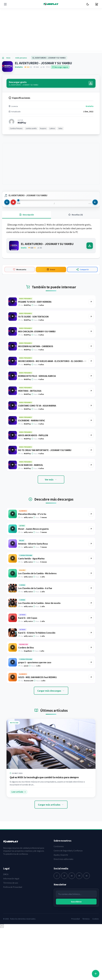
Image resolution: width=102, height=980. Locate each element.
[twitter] (64, 883)
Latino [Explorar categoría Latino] (22, 533)
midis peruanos (21, 58)
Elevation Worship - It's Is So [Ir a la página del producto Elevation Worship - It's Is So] (32, 522)
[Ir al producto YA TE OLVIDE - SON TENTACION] (91, 324)
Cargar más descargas (51, 698)
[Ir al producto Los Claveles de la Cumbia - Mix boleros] (91, 581)
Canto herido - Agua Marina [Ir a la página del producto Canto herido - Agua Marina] (31, 566)
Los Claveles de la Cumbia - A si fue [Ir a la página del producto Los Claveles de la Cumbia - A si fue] (35, 596)
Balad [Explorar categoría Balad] (22, 548)
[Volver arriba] (2, 934)
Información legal (11, 886)
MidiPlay (22, 130)
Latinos (52, 136)
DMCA (6, 882)
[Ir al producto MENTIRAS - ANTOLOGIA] (91, 399)
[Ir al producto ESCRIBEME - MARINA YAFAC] (91, 428)
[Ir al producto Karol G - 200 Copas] (91, 626)
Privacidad (76, 927)
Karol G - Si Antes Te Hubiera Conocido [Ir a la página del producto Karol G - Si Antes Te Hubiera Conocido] (37, 641)
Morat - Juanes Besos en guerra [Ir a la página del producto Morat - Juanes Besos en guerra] (33, 537)
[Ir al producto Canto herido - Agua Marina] (91, 566)
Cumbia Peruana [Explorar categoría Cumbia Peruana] (26, 563)
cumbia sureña (31, 136)
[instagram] (72, 883)
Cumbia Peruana (16, 136)
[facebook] (57, 883)
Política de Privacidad (13, 895)
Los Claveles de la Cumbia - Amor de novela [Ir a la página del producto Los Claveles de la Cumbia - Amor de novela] (39, 611)
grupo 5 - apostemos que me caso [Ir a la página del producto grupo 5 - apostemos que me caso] (35, 670)
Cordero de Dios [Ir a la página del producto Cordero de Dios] (26, 655)
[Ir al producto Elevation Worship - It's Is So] (91, 522)
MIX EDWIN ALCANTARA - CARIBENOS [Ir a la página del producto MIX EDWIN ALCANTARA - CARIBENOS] (36, 354)
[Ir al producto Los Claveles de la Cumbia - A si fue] (91, 596)
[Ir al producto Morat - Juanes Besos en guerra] (91, 537)
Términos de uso (11, 890)
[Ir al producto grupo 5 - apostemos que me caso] (91, 670)
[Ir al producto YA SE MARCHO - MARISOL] (91, 473)
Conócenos (59, 854)
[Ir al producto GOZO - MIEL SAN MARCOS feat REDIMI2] (91, 685)
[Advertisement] (51, 32)
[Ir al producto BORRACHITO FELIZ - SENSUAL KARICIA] (91, 384)
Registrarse (88, 971)
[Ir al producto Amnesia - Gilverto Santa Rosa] (91, 551)
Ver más (51, 487)
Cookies (96, 927)
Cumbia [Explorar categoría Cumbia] (22, 593)
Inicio (8, 58)
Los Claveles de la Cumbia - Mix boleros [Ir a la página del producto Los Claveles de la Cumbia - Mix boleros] (37, 581)
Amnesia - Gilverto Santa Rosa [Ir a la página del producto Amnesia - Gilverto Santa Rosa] (33, 551)
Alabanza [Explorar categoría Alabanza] (23, 519)
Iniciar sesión (72, 971)
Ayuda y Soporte (61, 863)
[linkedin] (87, 883)
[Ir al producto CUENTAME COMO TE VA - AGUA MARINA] (91, 413)
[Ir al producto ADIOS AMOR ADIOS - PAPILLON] (91, 443)
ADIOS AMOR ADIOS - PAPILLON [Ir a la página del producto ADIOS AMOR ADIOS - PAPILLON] (33, 443)
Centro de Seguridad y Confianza (68, 858)
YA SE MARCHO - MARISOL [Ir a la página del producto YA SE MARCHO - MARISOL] (31, 473)
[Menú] (5, 4)
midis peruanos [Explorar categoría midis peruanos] (25, 306)
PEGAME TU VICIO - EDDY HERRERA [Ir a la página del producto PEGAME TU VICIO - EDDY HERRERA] (35, 310)
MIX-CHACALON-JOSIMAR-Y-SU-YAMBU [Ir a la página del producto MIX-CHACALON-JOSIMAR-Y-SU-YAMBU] (37, 339)
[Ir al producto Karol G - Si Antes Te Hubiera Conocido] (91, 640)
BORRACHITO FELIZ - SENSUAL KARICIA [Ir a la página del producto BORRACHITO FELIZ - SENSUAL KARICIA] (37, 384)
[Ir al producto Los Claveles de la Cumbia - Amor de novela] (91, 611)
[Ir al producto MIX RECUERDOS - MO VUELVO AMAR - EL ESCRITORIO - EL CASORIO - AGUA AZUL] (91, 369)
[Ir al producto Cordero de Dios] (91, 655)
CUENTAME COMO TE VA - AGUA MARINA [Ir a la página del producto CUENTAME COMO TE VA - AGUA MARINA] (37, 413)
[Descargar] (90, 253)
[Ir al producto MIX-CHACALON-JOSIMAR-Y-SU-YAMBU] (91, 339)
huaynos (43, 136)
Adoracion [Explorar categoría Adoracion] (24, 652)
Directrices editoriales (63, 867)
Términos (86, 927)
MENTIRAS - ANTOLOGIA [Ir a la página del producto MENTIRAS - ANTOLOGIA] (30, 399)
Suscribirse (76, 909)
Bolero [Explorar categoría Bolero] (22, 578)
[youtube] (79, 883)
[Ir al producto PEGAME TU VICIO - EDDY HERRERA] (91, 309)
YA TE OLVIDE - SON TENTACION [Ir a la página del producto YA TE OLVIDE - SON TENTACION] (33, 324)
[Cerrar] (96, 959)
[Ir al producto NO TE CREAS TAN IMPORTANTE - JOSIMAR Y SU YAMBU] (91, 458)
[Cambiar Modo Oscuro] (88, 4)
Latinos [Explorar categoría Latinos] (22, 622)
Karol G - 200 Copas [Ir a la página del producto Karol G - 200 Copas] (28, 626)
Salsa (60, 136)
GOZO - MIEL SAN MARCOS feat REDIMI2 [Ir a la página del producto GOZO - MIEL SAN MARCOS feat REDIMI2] (37, 685)
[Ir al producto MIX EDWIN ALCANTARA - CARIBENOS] (91, 354)
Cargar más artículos (51, 812)
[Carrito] (97, 4)
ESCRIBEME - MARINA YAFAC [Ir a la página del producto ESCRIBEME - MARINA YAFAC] (32, 428)
